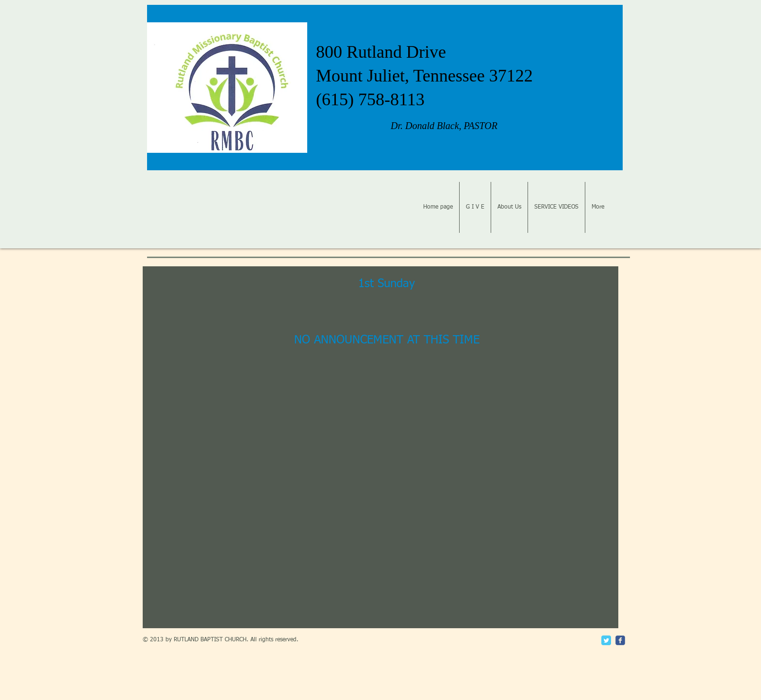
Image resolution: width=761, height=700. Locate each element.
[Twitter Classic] (606, 640)
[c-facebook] (620, 640)
